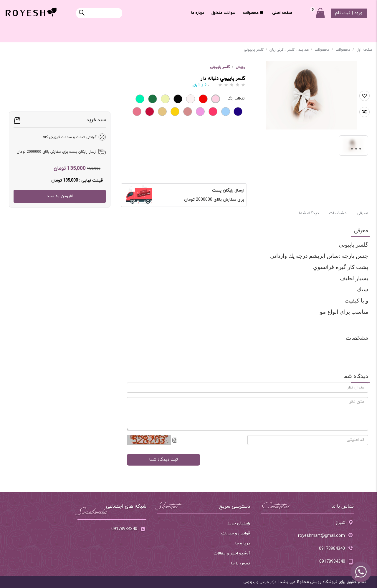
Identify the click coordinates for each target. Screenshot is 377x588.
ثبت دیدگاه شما (164, 460)
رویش (240, 67)
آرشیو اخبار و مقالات (232, 553)
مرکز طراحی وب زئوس (260, 582)
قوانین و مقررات (236, 533)
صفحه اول (364, 50)
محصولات (253, 13)
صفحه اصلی (282, 13)
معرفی (362, 213)
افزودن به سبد (60, 196)
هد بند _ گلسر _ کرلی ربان (291, 50)
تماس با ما (241, 563)
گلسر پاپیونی (256, 50)
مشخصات (338, 213)
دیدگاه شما (309, 213)
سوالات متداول (223, 13)
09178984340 (129, 530)
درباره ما (197, 13)
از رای (199, 85)
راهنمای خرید (239, 523)
